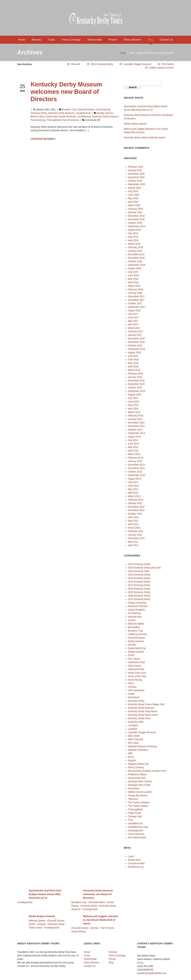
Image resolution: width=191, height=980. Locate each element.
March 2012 (134, 528)
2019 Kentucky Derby (139, 592)
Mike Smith (134, 736)
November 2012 (136, 510)
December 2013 (136, 465)
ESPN (131, 655)
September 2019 (137, 226)
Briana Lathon (38, 116)
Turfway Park (135, 816)
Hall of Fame (135, 666)
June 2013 (133, 486)
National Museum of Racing (142, 746)
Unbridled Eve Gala (138, 827)
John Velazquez (136, 690)
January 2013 (135, 503)
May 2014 (133, 447)
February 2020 (136, 209)
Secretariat (134, 788)
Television (133, 799)
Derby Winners (132, 40)
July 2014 (133, 440)
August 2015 (135, 395)
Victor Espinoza (136, 834)
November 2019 (136, 219)
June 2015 (133, 402)
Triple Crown (135, 813)
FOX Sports (168, 64)
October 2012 (135, 514)
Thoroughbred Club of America (63, 120)
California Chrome (137, 634)
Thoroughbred (135, 809)
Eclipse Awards (136, 652)
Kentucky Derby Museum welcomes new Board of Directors (66, 92)
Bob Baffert (134, 627)
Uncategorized (83, 113)
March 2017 (134, 328)
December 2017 (136, 296)
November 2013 (136, 468)
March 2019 (134, 244)
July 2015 (133, 398)
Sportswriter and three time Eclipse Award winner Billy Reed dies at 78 (45, 894)
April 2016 (133, 366)
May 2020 (133, 198)
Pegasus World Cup (138, 764)
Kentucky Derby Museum (61, 113)
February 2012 (136, 531)
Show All (75, 64)
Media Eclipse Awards (135, 124)
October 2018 (135, 261)
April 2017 (133, 324)
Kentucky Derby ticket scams (143, 715)
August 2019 (135, 230)
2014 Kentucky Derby (139, 575)
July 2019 (133, 233)
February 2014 (136, 458)
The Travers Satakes (139, 802)
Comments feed (136, 863)
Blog (151, 40)
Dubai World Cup (137, 648)
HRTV (131, 683)
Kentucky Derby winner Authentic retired (145, 138)
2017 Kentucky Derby (139, 585)
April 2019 (133, 240)
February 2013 (136, 500)
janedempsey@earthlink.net (152, 973)
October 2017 (135, 303)
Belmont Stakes (136, 624)
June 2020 (133, 195)
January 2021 (135, 170)
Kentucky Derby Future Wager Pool (146, 704)
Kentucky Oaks (136, 722)
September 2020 (137, 184)
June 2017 (133, 317)
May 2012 (133, 521)
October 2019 (135, 223)
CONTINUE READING (43, 139)
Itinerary (37, 40)
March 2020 (134, 205)
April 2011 (133, 545)
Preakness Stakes (137, 774)
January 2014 (135, 461)
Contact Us (166, 40)
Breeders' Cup (69, 109)
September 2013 (137, 475)
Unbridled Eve (135, 823)
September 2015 (137, 391)
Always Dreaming (137, 603)
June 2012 (133, 517)
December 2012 (136, 507)
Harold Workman (67, 116)
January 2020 (135, 212)
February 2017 (136, 331)
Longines (133, 729)
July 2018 (133, 272)
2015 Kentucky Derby (139, 578)
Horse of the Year (137, 676)
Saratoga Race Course (140, 781)
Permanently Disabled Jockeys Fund (147, 771)
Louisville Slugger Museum (137, 64)
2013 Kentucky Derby (139, 564)
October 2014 (135, 430)
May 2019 (133, 237)
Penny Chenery (136, 767)
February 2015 (136, 416)
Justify (131, 694)
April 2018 (133, 282)
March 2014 (134, 454)
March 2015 (134, 412)
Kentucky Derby (39, 113)
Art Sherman (135, 613)
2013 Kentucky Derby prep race (144, 568)
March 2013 (134, 496)
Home (22, 40)
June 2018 (133, 275)
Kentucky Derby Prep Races (143, 711)
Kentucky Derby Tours (139, 718)
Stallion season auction (161, 68)
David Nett (52, 116)
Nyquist (132, 760)
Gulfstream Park (136, 662)
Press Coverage (71, 40)
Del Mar (132, 645)
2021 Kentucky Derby (102, 64)
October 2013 (135, 472)
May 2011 (133, 542)
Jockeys (132, 687)
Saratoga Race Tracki (139, 785)
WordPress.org (136, 867)
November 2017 (136, 300)
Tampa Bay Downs (138, 795)
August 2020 (135, 188)
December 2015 (136, 381)
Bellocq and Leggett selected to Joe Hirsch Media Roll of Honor (100, 920)
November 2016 (136, 342)
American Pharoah (138, 606)
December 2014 (136, 423)
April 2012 (133, 524)
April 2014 (133, 451)
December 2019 (136, 216)
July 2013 (133, 482)
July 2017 (133, 314)
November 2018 (136, 258)
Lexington (133, 725)
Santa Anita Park (137, 778)
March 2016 (134, 370)
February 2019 (136, 247)
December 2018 (136, 254)
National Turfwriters (138, 750)
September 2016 (137, 349)
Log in (131, 856)
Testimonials (95, 40)
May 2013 (133, 489)
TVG (130, 820)
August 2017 (135, 310)
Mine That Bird (136, 739)
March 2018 (134, 286)
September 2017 (137, 307)
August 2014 (135, 437)
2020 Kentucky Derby (139, 596)
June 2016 (133, 359)
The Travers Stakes (138, 806)
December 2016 (136, 338)
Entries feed (134, 860)
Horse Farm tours (137, 673)
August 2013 (135, 479)
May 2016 (133, 363)
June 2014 (133, 444)
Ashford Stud (135, 617)
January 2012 (135, 535)
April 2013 (133, 493)
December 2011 (136, 538)
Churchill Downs (86, 109)
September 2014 (137, 433)
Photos (113, 40)
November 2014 (136, 426)
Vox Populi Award (137, 837)
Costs (52, 40)
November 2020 (136, 177)
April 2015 (133, 409)
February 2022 (136, 167)
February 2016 (136, 374)
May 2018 (133, 279)
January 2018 (135, 293)
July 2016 (133, 356)
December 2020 (136, 174)
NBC (131, 753)
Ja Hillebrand (84, 116)
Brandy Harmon (105, 113)
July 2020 (133, 191)
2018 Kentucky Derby (139, 589)
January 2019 (135, 251)
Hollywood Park (136, 669)
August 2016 (135, 352)
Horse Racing (103, 109)
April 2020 (133, 202)
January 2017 (135, 335)
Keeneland (134, 697)
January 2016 (135, 377)
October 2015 (135, 388)
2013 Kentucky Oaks (139, 571)
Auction (132, 620)
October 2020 (135, 181)
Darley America (136, 641)
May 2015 (133, 405)
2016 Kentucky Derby (139, 582)
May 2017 (133, 321)
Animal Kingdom (137, 610)
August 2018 (135, 268)
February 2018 (136, 289)
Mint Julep (133, 743)
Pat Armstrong (38, 120)
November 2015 (136, 384)
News (131, 757)
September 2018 (137, 265)
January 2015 (135, 419)
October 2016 (135, 345)
